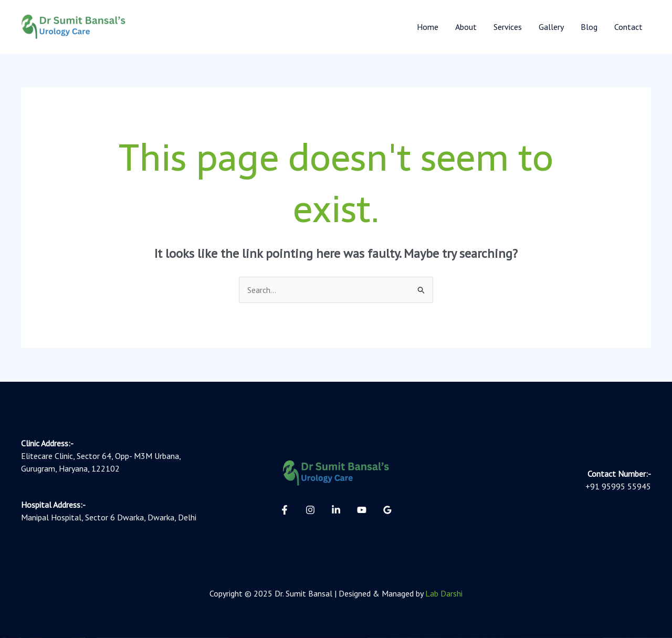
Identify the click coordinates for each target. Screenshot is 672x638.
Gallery (551, 27)
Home (428, 27)
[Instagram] (310, 510)
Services (508, 27)
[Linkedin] (336, 510)
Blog (589, 27)
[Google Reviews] (387, 510)
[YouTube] (362, 510)
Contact (628, 27)
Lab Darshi (444, 593)
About (466, 27)
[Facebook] (285, 510)
